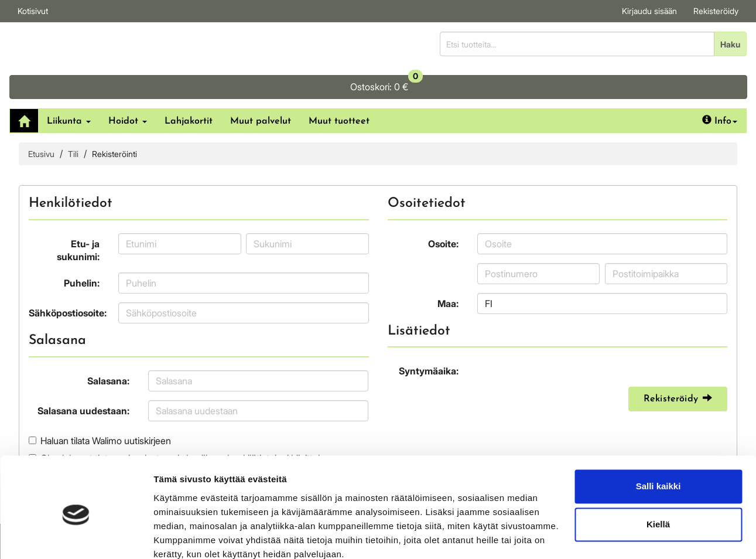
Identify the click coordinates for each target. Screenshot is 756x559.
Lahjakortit (189, 88)
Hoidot (128, 88)
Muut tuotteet (339, 88)
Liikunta (69, 88)
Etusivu (41, 120)
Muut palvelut (261, 88)
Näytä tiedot (179, 536)
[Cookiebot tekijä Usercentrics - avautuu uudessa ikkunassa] (76, 536)
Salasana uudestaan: (83, 377)
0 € (670, 41)
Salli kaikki (658, 436)
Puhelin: (82, 250)
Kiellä (658, 474)
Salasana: (108, 347)
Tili (73, 120)
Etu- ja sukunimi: (78, 217)
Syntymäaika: (429, 338)
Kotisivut (33, 11)
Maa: (448, 270)
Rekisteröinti (114, 120)
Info (720, 87)
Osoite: (443, 210)
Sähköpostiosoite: (68, 279)
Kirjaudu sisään (649, 11)
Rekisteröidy (716, 11)
